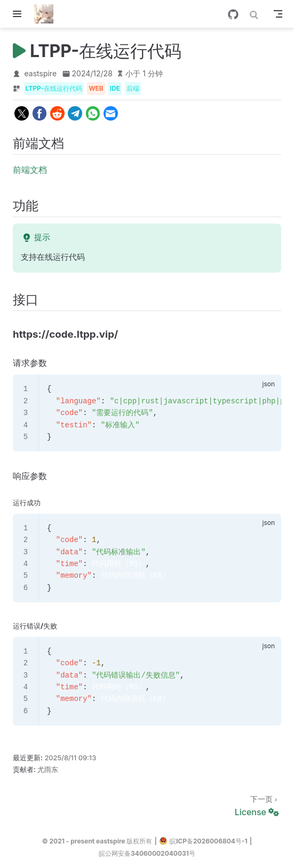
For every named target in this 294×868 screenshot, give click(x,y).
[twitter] (22, 113)
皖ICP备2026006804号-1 (203, 841)
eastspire (41, 73)
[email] (111, 113)
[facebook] (39, 113)
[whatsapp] (93, 113)
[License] (147, 805)
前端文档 (30, 170)
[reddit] (57, 113)
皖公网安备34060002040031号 (147, 853)
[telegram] (75, 113)
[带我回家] (47, 14)
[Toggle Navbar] (278, 14)
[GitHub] (233, 14)
